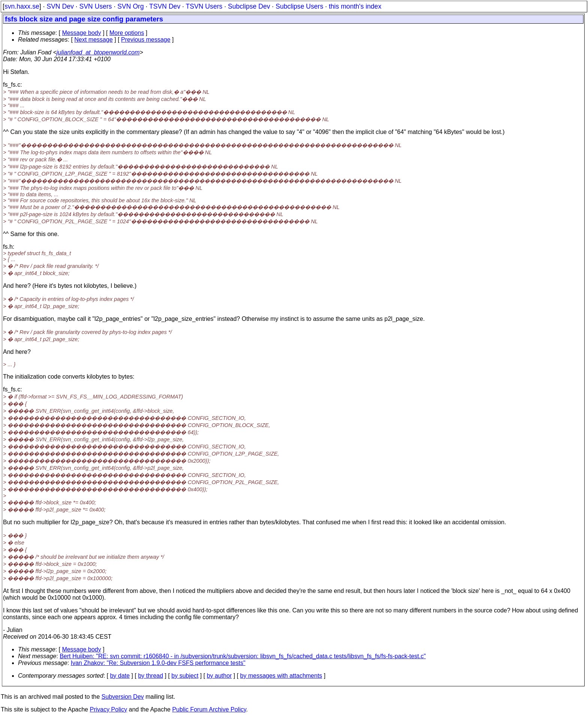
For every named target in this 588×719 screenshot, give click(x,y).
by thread (151, 676)
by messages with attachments (281, 676)
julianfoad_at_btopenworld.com (98, 52)
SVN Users (95, 6)
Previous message (146, 40)
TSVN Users (204, 6)
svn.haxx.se (22, 6)
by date (120, 676)
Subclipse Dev (249, 6)
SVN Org (130, 6)
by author (219, 676)
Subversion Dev (123, 697)
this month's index (355, 6)
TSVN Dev (165, 6)
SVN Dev (60, 6)
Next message (93, 40)
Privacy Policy (108, 709)
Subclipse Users (299, 6)
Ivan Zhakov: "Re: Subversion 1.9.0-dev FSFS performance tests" (158, 663)
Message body (81, 33)
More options (127, 33)
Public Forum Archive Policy (209, 709)
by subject (185, 676)
